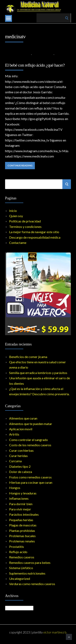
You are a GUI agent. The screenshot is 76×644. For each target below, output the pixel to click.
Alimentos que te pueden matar (31, 424)
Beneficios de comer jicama (28, 357)
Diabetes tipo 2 (20, 466)
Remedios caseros (22, 557)
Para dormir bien (21, 504)
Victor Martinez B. (55, 632)
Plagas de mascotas (23, 525)
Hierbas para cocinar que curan (31, 482)
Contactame (18, 243)
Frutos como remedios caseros (30, 477)
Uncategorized (20, 579)
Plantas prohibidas (22, 531)
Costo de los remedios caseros (30, 445)
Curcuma (15, 461)
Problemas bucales (22, 536)
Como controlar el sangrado (28, 440)
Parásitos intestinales (24, 514)
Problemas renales (22, 541)
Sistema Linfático (21, 568)
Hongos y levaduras (23, 493)
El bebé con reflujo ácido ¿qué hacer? (35, 65)
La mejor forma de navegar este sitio (34, 232)
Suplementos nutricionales (27, 573)
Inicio (13, 211)
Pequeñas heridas (21, 520)
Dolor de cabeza (21, 472)
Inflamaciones (19, 498)
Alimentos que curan (23, 418)
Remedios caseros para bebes (30, 563)
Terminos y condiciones (25, 227)
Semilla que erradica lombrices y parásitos (38, 373)
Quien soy (16, 216)
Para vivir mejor (20, 509)
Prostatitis (17, 547)
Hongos (15, 488)
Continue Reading (20, 165)
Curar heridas (18, 456)
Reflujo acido (43, 54)
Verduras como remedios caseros (32, 584)
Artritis (14, 434)
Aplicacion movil (21, 429)
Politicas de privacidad (25, 221)
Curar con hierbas (21, 450)
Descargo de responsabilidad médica (35, 237)
